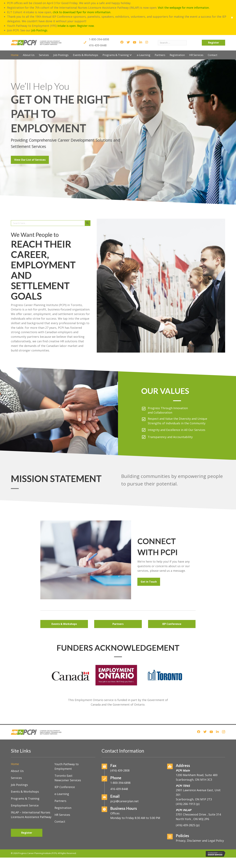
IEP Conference (65, 772)
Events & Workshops (25, 776)
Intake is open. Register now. (77, 10)
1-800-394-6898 (99, 24)
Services (16, 762)
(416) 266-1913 (185, 788)
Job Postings (19, 769)
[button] (131, 39)
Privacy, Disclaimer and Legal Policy (200, 825)
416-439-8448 (98, 30)
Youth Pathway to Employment (67, 751)
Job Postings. (40, 14)
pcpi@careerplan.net (124, 786)
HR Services (62, 799)
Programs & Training (25, 783)
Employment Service (25, 790)
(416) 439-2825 (185, 810)
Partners (60, 785)
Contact (60, 806)
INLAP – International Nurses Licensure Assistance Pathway (31, 799)
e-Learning (62, 778)
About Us (17, 755)
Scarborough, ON (194, 784)
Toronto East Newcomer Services (68, 762)
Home (15, 748)
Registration (63, 792)
